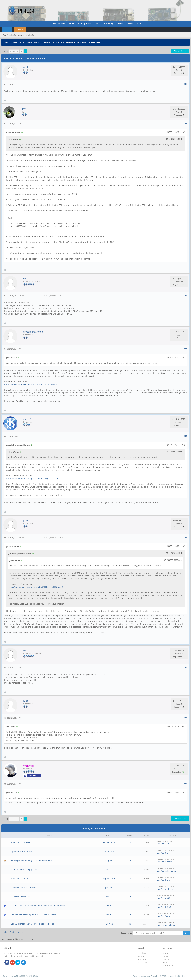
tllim (167, 853)
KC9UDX (169, 907)
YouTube (142, 959)
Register (20, 29)
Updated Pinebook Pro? (22, 851)
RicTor (109, 869)
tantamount (109, 851)
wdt (25, 278)
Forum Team (168, 966)
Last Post (161, 844)
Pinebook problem (19, 879)
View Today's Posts (26, 35)
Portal (120, 24)
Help (139, 24)
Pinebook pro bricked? (21, 842)
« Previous (14, 51)
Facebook (142, 953)
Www (109, 906)
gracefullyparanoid (33, 332)
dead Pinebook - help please (24, 869)
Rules (72, 24)
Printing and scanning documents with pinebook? (34, 915)
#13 (185, 296)
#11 (185, 84)
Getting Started (85, 24)
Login (7, 29)
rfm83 (109, 897)
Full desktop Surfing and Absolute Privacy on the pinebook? (38, 906)
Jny (24, 109)
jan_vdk (109, 888)
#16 (185, 537)
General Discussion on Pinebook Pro (42, 42)
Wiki (98, 24)
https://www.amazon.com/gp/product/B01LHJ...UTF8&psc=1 (32, 384)
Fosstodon (143, 962)
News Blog (109, 24)
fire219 (185, 976)
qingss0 (109, 860)
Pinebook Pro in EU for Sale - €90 (26, 888)
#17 (185, 667)
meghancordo (109, 879)
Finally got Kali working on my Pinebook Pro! (31, 860)
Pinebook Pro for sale (21, 897)
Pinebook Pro (19, 42)
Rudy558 (109, 924)
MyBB (16, 976)
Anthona (169, 844)
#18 (185, 718)
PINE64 (7, 42)
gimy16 (27, 419)
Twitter (141, 956)
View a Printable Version (14, 932)
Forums (166, 953)
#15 (185, 436)
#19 (185, 784)
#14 (185, 349)
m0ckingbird (154, 976)
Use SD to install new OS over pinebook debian (33, 924)
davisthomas (171, 925)
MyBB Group (35, 976)
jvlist (26, 67)
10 (130, 924)
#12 (185, 123)
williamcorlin (170, 871)
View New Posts (9, 35)
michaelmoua (109, 842)
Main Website (59, 24)
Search (130, 24)
